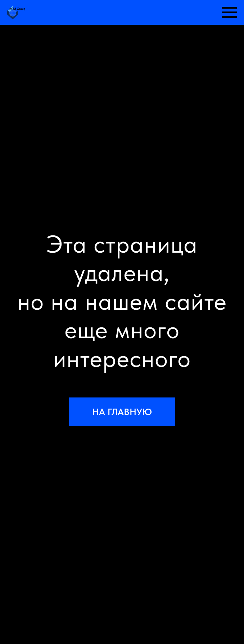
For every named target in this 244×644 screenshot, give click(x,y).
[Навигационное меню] (229, 13)
